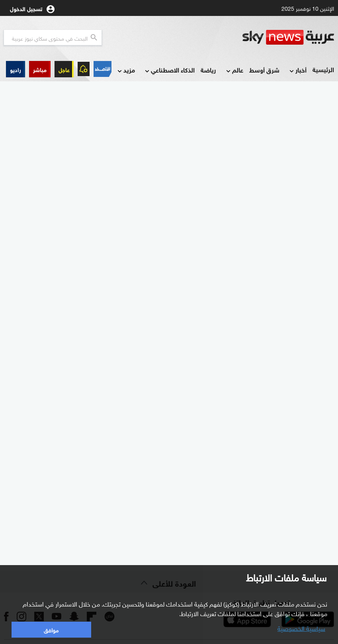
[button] (40, 69)
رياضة (208, 70)
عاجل (64, 69)
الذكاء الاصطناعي (169, 70)
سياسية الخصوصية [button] (301, 628)
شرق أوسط (264, 70)
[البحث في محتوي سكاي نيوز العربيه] (53, 37)
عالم (234, 70)
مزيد (125, 70)
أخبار (297, 70)
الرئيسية (323, 69)
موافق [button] (51, 629)
